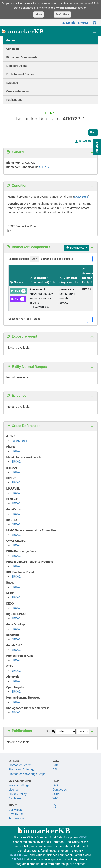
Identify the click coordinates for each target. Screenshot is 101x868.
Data (55, 765)
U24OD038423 (19, 855)
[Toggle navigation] (94, 31)
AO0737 (44, 167)
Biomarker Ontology (21, 769)
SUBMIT (58, 794)
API (55, 769)
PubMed (18, 291)
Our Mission (16, 810)
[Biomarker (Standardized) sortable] (43, 275)
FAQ (55, 785)
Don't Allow (62, 14)
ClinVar (18, 299)
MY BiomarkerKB (75, 23)
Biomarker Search (20, 765)
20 (34, 259)
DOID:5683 (81, 197)
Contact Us (60, 790)
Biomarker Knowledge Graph (27, 774)
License (14, 790)
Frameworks (17, 818)
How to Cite (16, 814)
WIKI (55, 798)
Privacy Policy (18, 794)
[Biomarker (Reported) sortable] (69, 275)
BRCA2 (16, 451)
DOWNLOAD (84, 141)
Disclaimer (15, 798)
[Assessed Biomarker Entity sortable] (89, 275)
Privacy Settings (19, 785)
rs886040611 (20, 441)
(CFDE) (83, 837)
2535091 (18, 859)
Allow (39, 14)
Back (93, 132)
